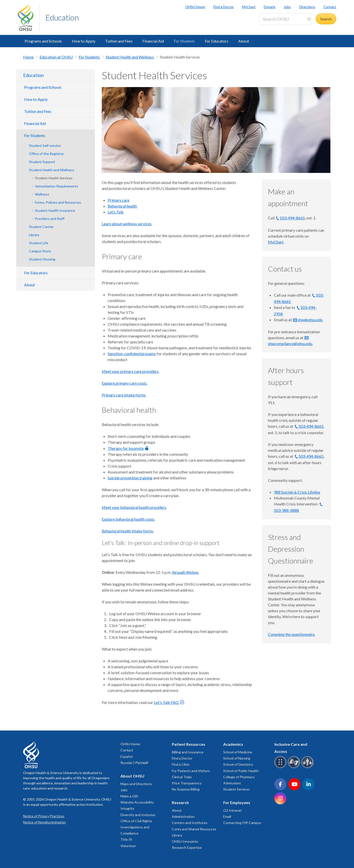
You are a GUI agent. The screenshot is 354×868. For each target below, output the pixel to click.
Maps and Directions (136, 784)
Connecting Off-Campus (242, 823)
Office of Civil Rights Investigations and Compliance (136, 827)
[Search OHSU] (285, 19)
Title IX (126, 839)
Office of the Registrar (46, 154)
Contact (330, 7)
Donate (270, 7)
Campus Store (40, 251)
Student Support (42, 162)
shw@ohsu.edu (310, 320)
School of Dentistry (238, 764)
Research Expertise (187, 847)
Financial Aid (153, 41)
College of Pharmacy (239, 777)
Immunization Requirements (57, 186)
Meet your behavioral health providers (134, 507)
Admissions (232, 783)
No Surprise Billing (186, 789)
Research (180, 802)
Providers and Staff (50, 219)
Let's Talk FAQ (166, 702)
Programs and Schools (43, 41)
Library (34, 235)
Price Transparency (187, 783)
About (244, 41)
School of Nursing (237, 758)
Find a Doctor (224, 7)
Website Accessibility (137, 802)
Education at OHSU (56, 57)
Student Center (41, 227)
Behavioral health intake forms (127, 531)
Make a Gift (129, 796)
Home (28, 57)
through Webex (185, 572)
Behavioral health (122, 206)
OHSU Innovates (185, 841)
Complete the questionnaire (291, 634)
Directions (307, 7)
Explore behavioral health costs (128, 519)
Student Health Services (54, 178)
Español (126, 756)
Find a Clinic (181, 764)
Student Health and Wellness (130, 57)
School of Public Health (241, 771)
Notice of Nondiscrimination (44, 822)
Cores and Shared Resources (194, 829)
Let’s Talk (116, 212)
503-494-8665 (292, 218)
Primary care (118, 200)
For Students (184, 41)
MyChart (249, 7)
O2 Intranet (233, 810)
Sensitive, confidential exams (132, 354)
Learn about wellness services (127, 224)
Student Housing (42, 259)
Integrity (127, 808)
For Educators (217, 41)
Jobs (287, 7)
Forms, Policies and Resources (58, 202)
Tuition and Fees (119, 41)
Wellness (42, 194)
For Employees (237, 802)
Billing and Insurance (188, 752)
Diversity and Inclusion (138, 815)
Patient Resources (189, 744)
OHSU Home (195, 7)
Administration (183, 816)
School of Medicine (238, 752)
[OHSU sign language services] (295, 767)
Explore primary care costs (124, 383)
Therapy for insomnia (126, 448)
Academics (233, 744)
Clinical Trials (182, 777)
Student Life (39, 243)
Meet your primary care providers (130, 371)
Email (227, 816)
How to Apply (84, 41)
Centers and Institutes (190, 823)
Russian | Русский (134, 763)
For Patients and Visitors (191, 771)
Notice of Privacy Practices (44, 816)
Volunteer (128, 846)
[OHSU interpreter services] (308, 767)
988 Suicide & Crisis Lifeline (297, 492)
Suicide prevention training (130, 478)
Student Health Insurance (55, 210)
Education (62, 17)
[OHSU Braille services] (281, 767)
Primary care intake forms (124, 395)
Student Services (236, 789)
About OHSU (132, 776)
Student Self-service (45, 145)
